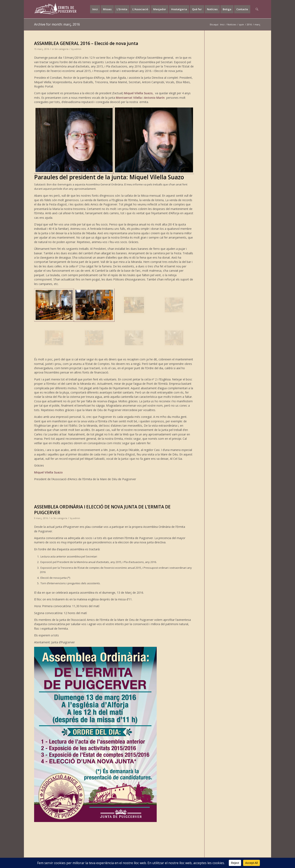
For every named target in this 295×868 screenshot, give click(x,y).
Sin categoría (61, 49)
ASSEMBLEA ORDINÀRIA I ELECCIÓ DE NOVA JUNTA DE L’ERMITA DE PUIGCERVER (102, 510)
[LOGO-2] (56, 9)
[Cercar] (257, 9)
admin (78, 49)
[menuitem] (95, 9)
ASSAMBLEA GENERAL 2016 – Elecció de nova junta (86, 43)
